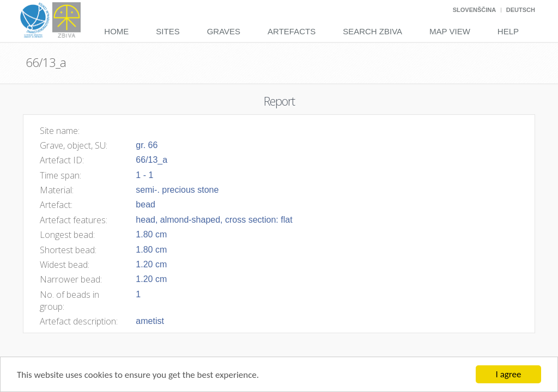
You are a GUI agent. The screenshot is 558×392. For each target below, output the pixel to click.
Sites (168, 31)
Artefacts (292, 31)
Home (116, 31)
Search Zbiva (372, 31)
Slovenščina (474, 10)
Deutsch (521, 10)
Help (508, 31)
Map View (450, 31)
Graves (224, 31)
